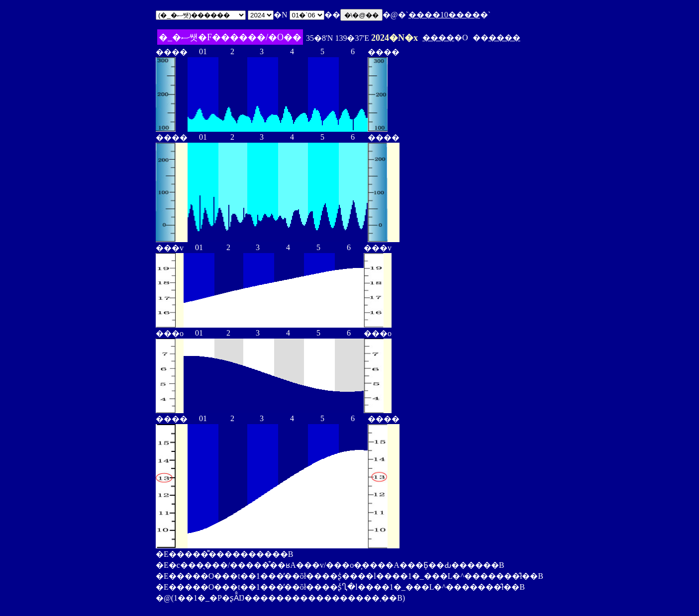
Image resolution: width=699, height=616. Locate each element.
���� (438, 38)
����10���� (444, 15)
